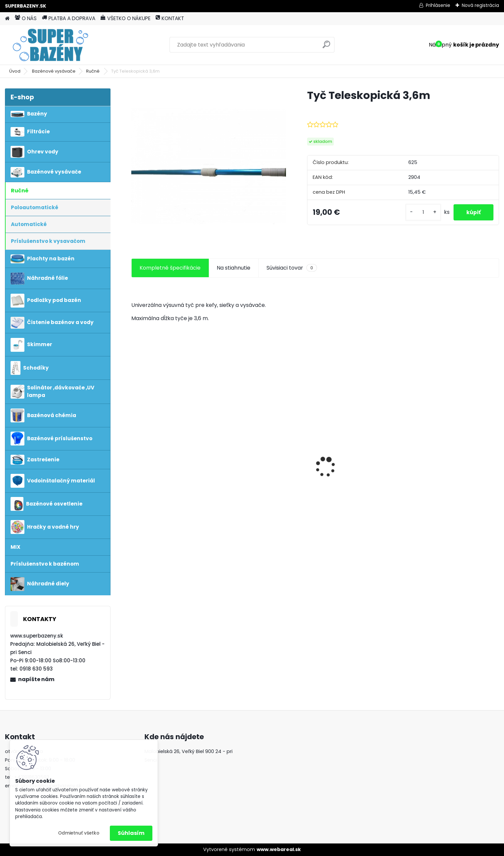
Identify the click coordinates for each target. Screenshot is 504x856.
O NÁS (26, 18)
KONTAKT (170, 18)
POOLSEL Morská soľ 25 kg (262, 499)
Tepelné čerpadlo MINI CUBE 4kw (171, 443)
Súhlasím (131, 833)
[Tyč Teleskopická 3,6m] (209, 166)
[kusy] (422, 212)
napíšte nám (36, 679)
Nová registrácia (480, 5)
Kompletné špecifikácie (170, 268)
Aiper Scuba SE (435, 451)
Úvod (15, 71)
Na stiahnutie (234, 268)
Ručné (93, 71)
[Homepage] (7, 19)
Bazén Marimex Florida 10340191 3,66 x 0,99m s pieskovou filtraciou (351, 449)
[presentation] (135, 455)
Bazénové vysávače (54, 71)
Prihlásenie (438, 5)
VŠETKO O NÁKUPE (126, 18)
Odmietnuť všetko (79, 833)
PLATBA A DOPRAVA (69, 18)
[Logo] (50, 45)
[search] (326, 47)
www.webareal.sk (279, 849)
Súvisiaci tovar (292, 268)
